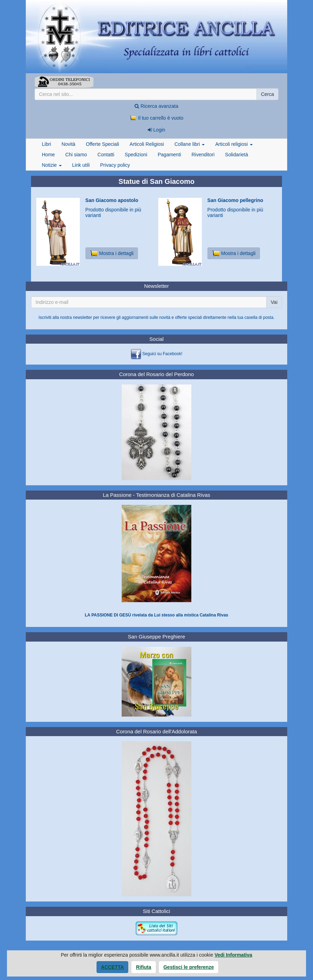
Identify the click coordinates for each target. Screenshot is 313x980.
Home (48, 155)
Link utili (81, 165)
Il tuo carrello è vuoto (156, 118)
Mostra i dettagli (112, 253)
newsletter (82, 317)
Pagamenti (169, 155)
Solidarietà (237, 155)
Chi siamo (76, 155)
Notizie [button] (52, 165)
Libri (46, 144)
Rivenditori (203, 155)
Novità (68, 144)
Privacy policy (115, 165)
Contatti (106, 155)
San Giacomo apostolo (112, 200)
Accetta (113, 967)
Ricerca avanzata (156, 106)
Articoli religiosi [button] (234, 144)
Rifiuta (144, 967)
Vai (274, 302)
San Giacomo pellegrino (235, 200)
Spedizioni (136, 155)
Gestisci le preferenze (189, 967)
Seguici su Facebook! (162, 354)
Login (156, 130)
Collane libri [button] (189, 144)
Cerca (268, 94)
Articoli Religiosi (147, 144)
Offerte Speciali (102, 144)
